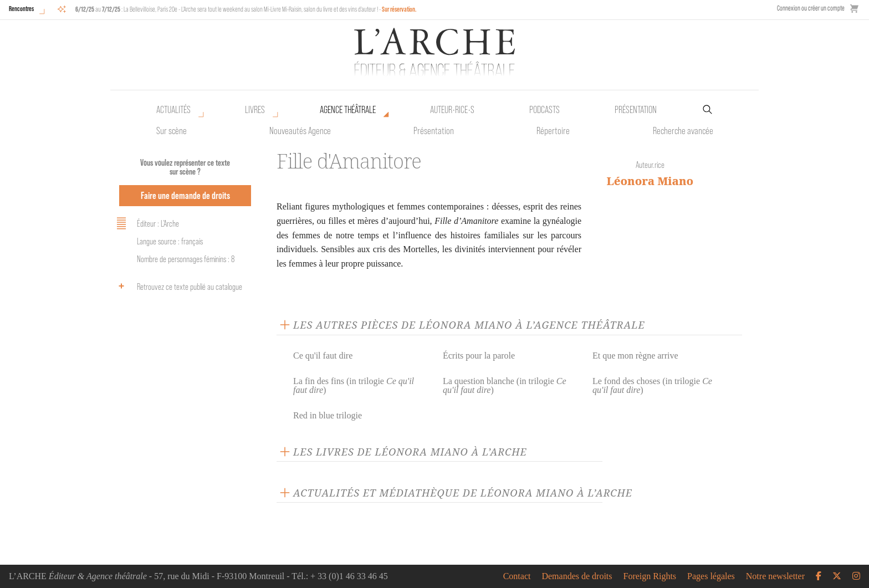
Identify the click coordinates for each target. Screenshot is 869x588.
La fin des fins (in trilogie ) (354, 385)
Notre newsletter (775, 576)
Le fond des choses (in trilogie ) (652, 385)
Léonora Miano (650, 181)
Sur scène (172, 131)
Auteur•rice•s (452, 110)
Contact (517, 576)
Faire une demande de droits (185, 195)
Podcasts (545, 110)
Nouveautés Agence (300, 131)
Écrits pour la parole (479, 356)
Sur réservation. (399, 9)
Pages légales (711, 576)
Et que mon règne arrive (635, 356)
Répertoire (553, 131)
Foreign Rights (650, 576)
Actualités (173, 110)
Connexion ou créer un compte (811, 8)
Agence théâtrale (348, 110)
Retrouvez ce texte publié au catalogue (178, 286)
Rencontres (21, 9)
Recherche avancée (683, 131)
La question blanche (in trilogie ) (505, 385)
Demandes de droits (577, 576)
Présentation (434, 131)
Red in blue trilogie (328, 415)
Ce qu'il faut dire (323, 356)
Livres (255, 110)
